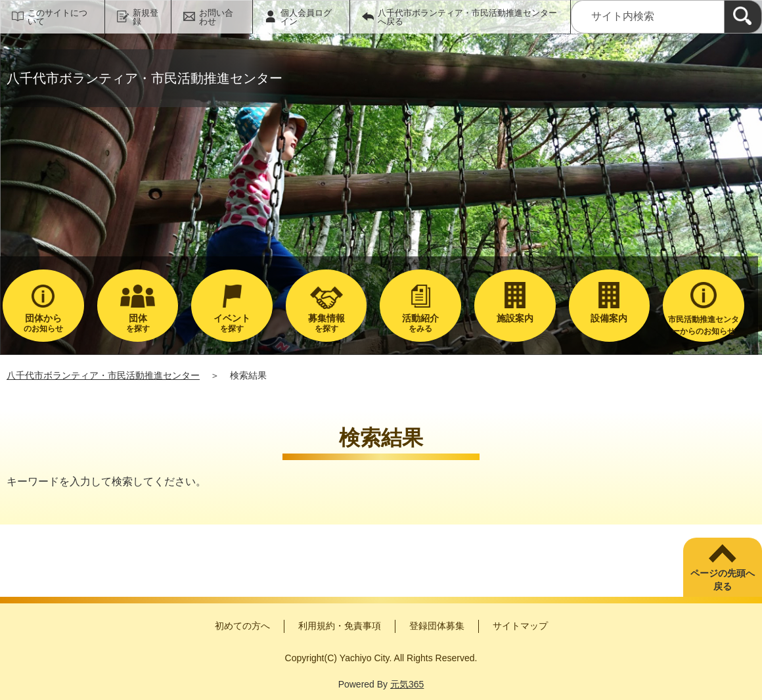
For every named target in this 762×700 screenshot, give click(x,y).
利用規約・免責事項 (340, 626)
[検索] (743, 17)
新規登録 (146, 17)
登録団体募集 (437, 626)
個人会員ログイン (306, 17)
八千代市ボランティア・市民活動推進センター (103, 375)
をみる (420, 323)
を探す (138, 323)
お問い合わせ (216, 17)
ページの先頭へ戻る (723, 580)
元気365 (407, 684)
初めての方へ (242, 626)
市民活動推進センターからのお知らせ (704, 325)
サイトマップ (520, 626)
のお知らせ (43, 323)
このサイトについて (57, 17)
